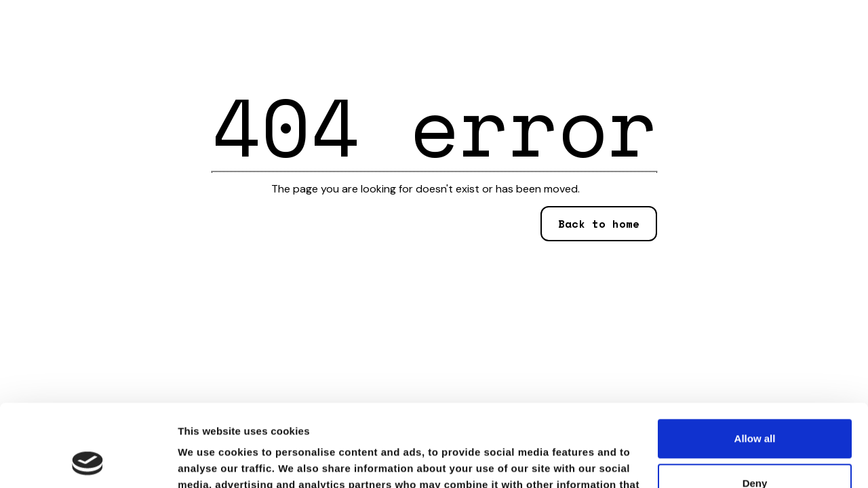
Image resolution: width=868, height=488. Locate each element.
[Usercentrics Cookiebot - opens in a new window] (88, 462)
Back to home (599, 224)
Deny (755, 406)
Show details (209, 461)
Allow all (755, 362)
